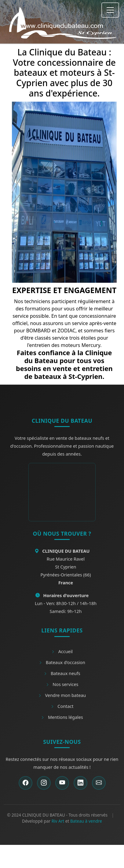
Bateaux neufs (62, 673)
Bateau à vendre (86, 821)
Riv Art (58, 821)
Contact (62, 706)
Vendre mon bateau (62, 695)
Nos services (62, 684)
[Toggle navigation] (110, 10)
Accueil (62, 651)
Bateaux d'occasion (62, 662)
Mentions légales (62, 717)
